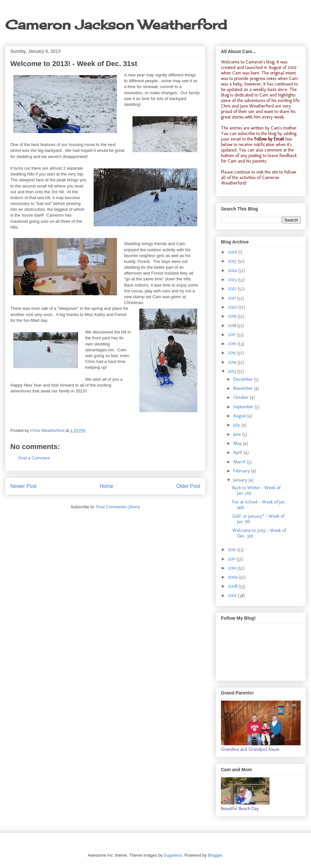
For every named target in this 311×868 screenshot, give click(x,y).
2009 (233, 577)
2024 (233, 271)
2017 (232, 335)
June (238, 434)
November (244, 388)
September (244, 407)
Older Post (188, 486)
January (241, 480)
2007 (233, 596)
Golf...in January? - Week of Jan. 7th (258, 519)
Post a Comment (34, 458)
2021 (233, 298)
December (244, 379)
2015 (233, 353)
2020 (233, 307)
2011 (232, 559)
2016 (233, 344)
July (237, 425)
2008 (233, 586)
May (238, 443)
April (238, 452)
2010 (233, 568)
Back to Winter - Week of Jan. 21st (256, 490)
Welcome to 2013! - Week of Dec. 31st (259, 533)
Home (107, 486)
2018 (233, 326)
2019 (233, 316)
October (242, 397)
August (240, 416)
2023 (233, 280)
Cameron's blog (260, 62)
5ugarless (173, 855)
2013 (233, 371)
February (242, 471)
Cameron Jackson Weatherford (116, 25)
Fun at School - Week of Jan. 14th (259, 505)
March (240, 462)
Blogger (215, 855)
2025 (233, 261)
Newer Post (23, 486)
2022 (233, 289)
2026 (233, 252)
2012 (233, 550)
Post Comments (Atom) (118, 507)
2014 (233, 362)
